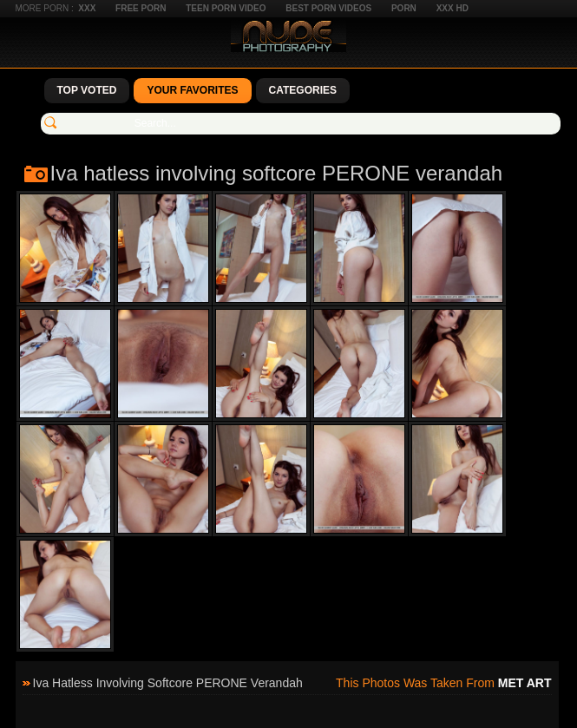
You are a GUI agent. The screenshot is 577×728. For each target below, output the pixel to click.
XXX (87, 8)
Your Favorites (192, 90)
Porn (404, 8)
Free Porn (141, 8)
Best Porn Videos (328, 8)
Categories (303, 90)
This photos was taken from (443, 683)
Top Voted (87, 90)
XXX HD (452, 8)
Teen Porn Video (226, 8)
